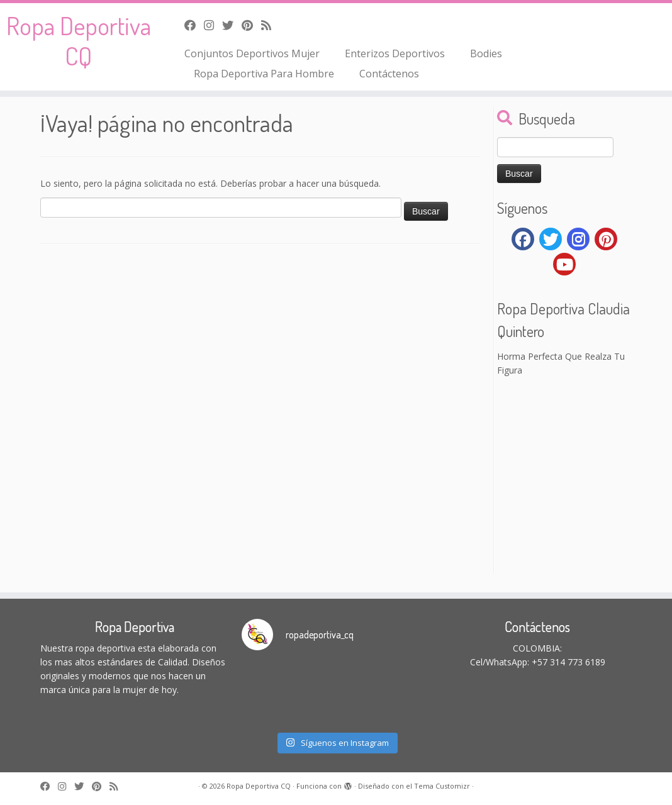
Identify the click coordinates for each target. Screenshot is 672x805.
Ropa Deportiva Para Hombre (264, 74)
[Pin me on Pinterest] (251, 25)
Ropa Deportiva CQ (79, 40)
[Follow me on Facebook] (194, 25)
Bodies (486, 53)
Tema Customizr (442, 786)
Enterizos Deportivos (395, 53)
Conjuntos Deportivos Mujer (252, 53)
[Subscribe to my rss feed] (270, 25)
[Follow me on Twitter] (232, 25)
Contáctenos (389, 74)
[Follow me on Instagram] (213, 25)
